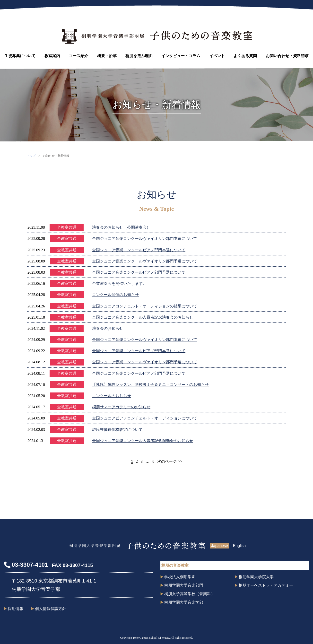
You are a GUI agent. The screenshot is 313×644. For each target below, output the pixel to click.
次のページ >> (170, 461)
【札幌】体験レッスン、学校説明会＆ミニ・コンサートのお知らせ (150, 385)
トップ (31, 156)
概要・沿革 (107, 56)
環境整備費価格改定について (117, 430)
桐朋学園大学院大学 (256, 577)
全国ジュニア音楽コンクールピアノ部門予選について (139, 272)
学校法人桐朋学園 (180, 577)
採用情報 (16, 609)
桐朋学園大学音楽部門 (184, 585)
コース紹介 (78, 56)
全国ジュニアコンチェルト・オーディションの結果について (145, 306)
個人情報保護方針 (51, 609)
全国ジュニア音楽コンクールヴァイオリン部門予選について (145, 261)
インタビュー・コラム (181, 56)
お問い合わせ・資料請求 (287, 56)
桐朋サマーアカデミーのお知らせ (121, 407)
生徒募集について (20, 56)
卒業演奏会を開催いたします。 (119, 283)
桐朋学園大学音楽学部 (184, 602)
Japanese (220, 546)
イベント (217, 56)
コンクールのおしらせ (112, 396)
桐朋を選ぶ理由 (139, 56)
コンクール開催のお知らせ (115, 295)
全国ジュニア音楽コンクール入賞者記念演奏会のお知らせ (143, 317)
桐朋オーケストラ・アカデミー (266, 585)
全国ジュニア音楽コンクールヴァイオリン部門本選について (145, 239)
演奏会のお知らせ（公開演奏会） (121, 227)
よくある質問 (245, 56)
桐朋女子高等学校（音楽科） (190, 594)
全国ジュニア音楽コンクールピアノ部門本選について (139, 250)
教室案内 (52, 56)
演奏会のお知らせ (108, 328)
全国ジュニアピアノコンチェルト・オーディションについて (145, 418)
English (239, 546)
